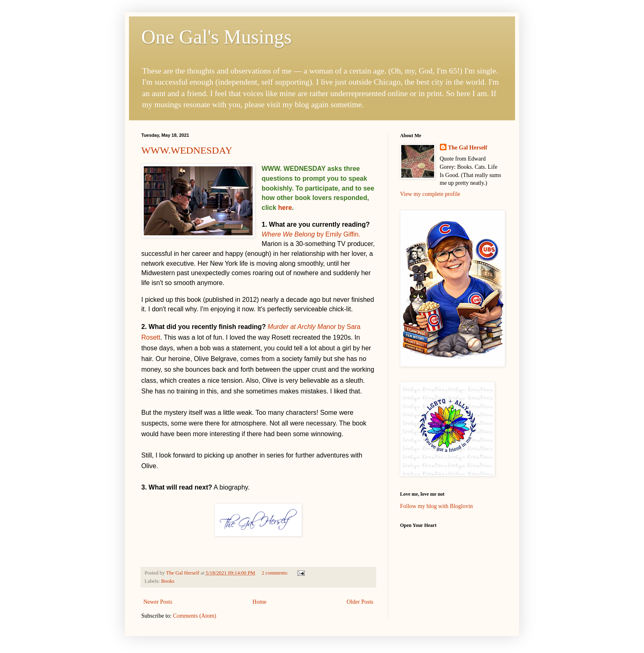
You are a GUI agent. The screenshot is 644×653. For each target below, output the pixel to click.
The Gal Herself (468, 148)
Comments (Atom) (194, 616)
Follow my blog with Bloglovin (436, 506)
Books (168, 581)
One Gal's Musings (216, 37)
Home (260, 602)
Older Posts (360, 602)
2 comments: (276, 573)
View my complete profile (430, 194)
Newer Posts (158, 602)
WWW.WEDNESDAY (187, 150)
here (285, 208)
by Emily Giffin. (311, 234)
